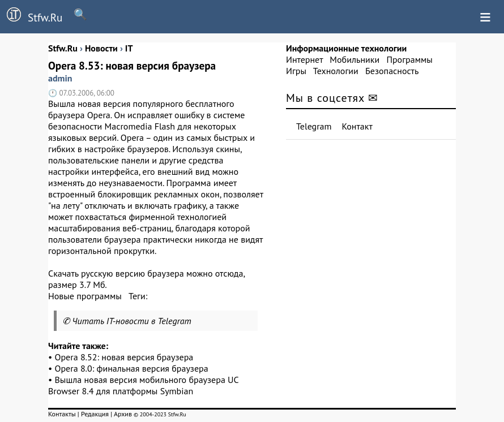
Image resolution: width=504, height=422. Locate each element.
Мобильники (354, 59)
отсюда (229, 273)
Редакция (95, 414)
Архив (123, 414)
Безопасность (392, 71)
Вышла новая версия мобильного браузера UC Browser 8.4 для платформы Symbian (143, 385)
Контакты (62, 414)
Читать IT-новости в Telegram (132, 321)
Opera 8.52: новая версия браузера (124, 357)
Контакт (357, 126)
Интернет (304, 59)
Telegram (314, 126)
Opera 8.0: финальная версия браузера (132, 368)
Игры (296, 71)
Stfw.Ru (31, 16)
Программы (409, 59)
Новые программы (85, 296)
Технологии (336, 71)
